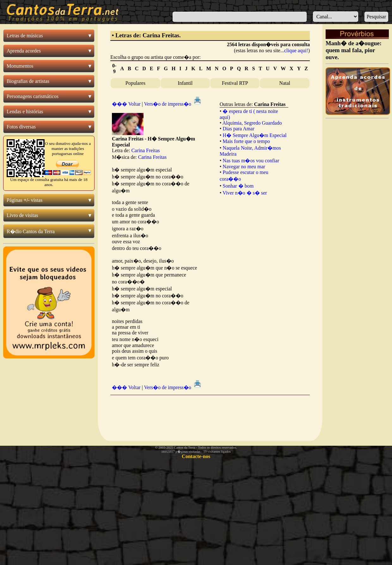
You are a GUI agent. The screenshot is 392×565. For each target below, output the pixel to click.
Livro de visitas (22, 215)
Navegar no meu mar (244, 167)
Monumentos (20, 66)
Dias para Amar (238, 129)
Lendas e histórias (25, 112)
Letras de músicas (25, 36)
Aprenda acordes (24, 51)
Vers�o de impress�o (173, 104)
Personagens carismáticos (33, 96)
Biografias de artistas (28, 81)
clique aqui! (296, 50)
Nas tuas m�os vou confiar (251, 161)
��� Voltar (126, 104)
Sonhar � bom (238, 186)
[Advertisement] (210, 413)
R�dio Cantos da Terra (31, 231)
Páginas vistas (24, 200)
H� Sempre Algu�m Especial (254, 135)
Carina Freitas (145, 150)
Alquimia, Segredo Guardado (252, 123)
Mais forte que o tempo (246, 141)
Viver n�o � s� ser (245, 193)
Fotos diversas (21, 127)
